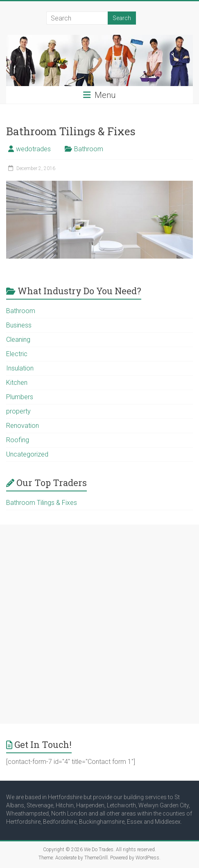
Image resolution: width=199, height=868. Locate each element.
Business (19, 325)
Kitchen (17, 383)
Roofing (18, 440)
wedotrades (33, 149)
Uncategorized (27, 454)
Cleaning (18, 340)
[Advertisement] (99, 624)
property (18, 411)
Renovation (23, 426)
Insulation (20, 368)
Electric (17, 354)
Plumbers (20, 397)
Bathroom (89, 149)
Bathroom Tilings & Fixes (71, 131)
